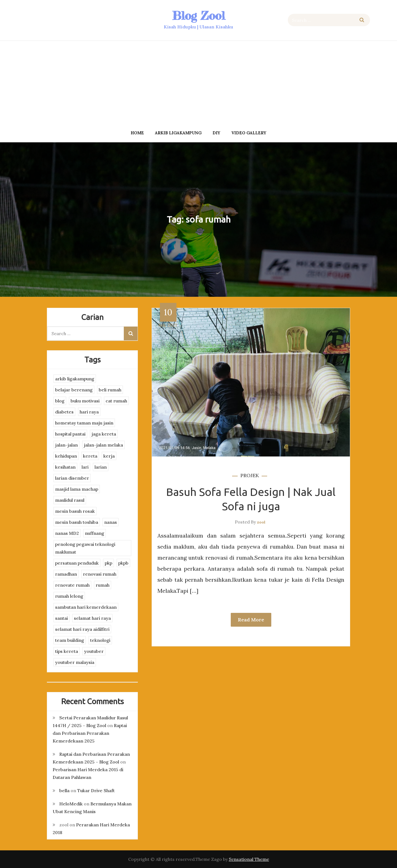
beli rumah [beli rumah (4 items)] (110, 390)
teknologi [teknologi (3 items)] (100, 640)
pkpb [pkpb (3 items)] (123, 563)
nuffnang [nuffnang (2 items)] (95, 533)
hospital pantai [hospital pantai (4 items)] (70, 434)
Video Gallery (249, 133)
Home (137, 133)
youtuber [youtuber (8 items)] (94, 651)
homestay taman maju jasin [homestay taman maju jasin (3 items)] (84, 423)
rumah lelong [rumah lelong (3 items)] (69, 596)
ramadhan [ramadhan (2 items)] (66, 574)
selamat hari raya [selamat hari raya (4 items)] (92, 618)
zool (261, 522)
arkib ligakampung (178, 133)
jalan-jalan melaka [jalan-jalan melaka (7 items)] (103, 445)
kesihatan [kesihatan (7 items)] (65, 467)
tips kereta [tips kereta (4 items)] (67, 651)
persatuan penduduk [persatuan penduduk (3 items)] (77, 563)
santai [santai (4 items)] (61, 618)
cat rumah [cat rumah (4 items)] (116, 401)
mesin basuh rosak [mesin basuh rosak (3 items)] (75, 511)
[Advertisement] (198, 84)
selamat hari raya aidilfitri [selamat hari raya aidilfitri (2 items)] (82, 629)
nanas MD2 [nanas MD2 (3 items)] (67, 533)
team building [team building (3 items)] (70, 640)
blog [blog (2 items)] (60, 401)
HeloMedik (71, 804)
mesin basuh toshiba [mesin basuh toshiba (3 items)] (77, 522)
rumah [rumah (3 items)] (103, 585)
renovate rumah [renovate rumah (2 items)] (72, 585)
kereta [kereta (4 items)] (90, 456)
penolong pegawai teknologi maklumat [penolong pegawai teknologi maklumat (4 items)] (85, 548)
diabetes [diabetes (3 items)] (64, 412)
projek (250, 475)
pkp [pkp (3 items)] (108, 563)
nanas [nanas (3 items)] (111, 522)
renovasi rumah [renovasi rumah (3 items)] (100, 574)
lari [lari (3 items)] (85, 467)
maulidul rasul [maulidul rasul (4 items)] (70, 500)
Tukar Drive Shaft (96, 790)
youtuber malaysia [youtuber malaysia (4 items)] (75, 662)
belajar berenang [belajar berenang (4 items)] (74, 390)
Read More (251, 620)
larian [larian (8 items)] (101, 467)
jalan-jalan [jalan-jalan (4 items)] (66, 445)
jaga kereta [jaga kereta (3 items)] (104, 434)
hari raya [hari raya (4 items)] (89, 412)
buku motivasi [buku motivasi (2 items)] (85, 401)
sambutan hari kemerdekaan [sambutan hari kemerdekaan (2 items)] (86, 607)
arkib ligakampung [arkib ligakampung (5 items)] (75, 379)
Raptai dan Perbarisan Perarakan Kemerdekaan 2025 (90, 733)
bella (64, 790)
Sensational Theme (249, 859)
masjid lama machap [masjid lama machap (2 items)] (77, 489)
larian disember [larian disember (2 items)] (72, 478)
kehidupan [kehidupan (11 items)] (66, 456)
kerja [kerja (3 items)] (109, 456)
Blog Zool (198, 16)
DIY (216, 133)
